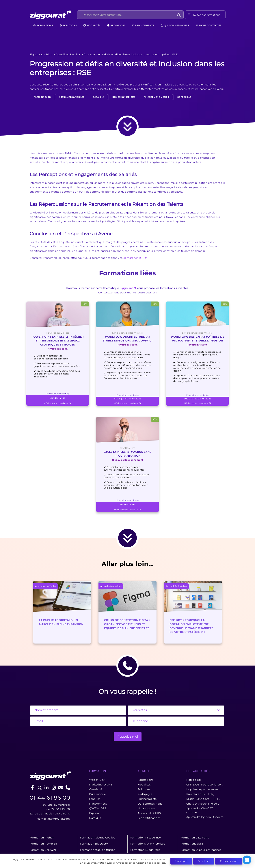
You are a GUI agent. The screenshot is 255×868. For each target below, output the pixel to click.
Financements (143, 25)
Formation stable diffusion (98, 850)
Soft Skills (184, 97)
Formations (43, 25)
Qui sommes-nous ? (175, 25)
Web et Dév (97, 780)
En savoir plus (229, 861)
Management (98, 804)
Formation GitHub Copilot (97, 838)
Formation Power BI (43, 844)
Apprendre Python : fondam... (206, 817)
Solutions (68, 25)
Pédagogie (116, 25)
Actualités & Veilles (68, 54)
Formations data (192, 844)
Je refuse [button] (204, 861)
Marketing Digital (101, 785)
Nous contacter (209, 25)
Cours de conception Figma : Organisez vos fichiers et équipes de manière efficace (127, 624)
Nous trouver (146, 808)
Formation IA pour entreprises (201, 850)
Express (94, 813)
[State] (176, 710)
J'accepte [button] (181, 861)
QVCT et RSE (98, 808)
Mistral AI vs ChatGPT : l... (203, 799)
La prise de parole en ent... (204, 789)
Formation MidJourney (146, 838)
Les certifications (149, 818)
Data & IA (98, 97)
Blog (49, 54)
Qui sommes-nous (150, 804)
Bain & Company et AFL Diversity (93, 85)
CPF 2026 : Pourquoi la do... (204, 785)
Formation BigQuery (94, 844)
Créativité (96, 789)
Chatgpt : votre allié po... (203, 804)
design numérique (124, 97)
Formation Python (42, 838)
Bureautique (97, 794)
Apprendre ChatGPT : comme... (200, 810)
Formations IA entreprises (148, 844)
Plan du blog (42, 97)
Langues (95, 799)
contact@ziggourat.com (54, 819)
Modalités (92, 25)
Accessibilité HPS (149, 813)
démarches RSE (134, 258)
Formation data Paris (195, 838)
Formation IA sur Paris (145, 850)
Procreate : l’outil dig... (201, 794)
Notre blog (194, 780)
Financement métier (156, 97)
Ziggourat (36, 54)
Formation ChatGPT (43, 850)
